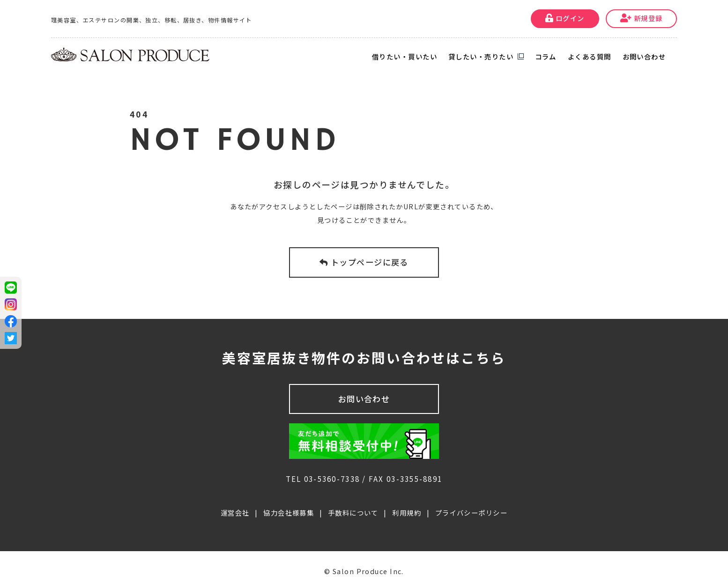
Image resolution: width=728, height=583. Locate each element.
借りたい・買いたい (405, 56)
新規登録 (642, 18)
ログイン (565, 18)
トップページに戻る (364, 262)
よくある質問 (590, 56)
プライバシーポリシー (471, 504)
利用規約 (407, 504)
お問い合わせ (644, 56)
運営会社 (235, 504)
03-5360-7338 (332, 470)
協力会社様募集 (289, 504)
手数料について (353, 504)
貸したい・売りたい (481, 56)
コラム (546, 56)
